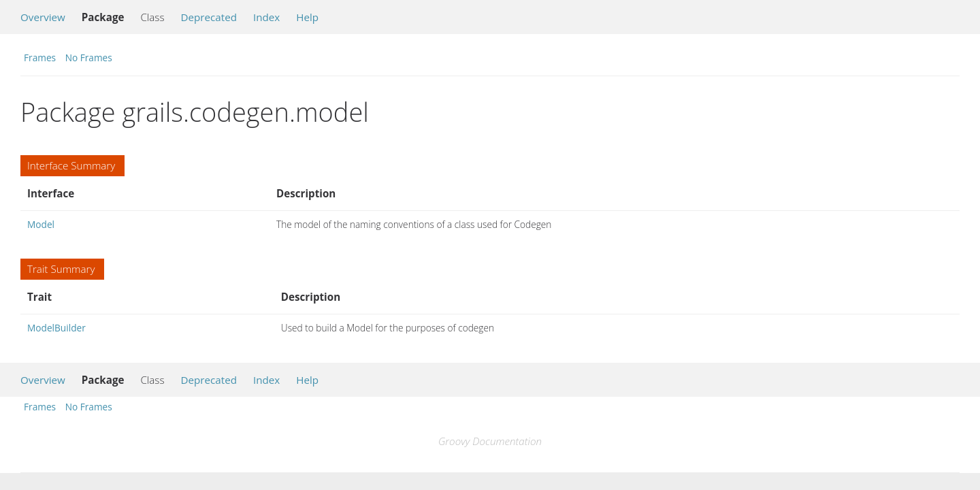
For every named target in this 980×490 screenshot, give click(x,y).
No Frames (89, 58)
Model (41, 224)
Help (307, 17)
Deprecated (209, 17)
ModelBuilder (56, 328)
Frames (40, 58)
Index (266, 17)
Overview (43, 17)
